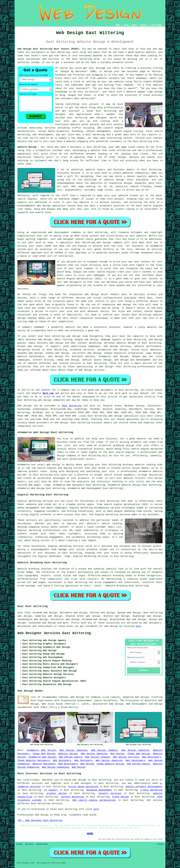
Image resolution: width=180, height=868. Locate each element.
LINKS (126, 25)
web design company (109, 243)
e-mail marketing (152, 790)
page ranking (87, 187)
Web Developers (152, 757)
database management (99, 790)
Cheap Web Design (44, 754)
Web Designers (62, 760)
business (115, 327)
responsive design (120, 183)
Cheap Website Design (110, 764)
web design (61, 423)
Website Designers (44, 764)
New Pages (29, 844)
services (50, 128)
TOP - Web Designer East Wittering (40, 820)
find (27, 613)
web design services (118, 346)
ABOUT (134, 25)
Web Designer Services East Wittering (54, 633)
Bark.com (48, 393)
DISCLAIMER (156, 25)
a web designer (82, 783)
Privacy (161, 844)
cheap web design (68, 360)
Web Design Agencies (74, 750)
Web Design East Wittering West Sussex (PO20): (49, 49)
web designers (73, 282)
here (138, 626)
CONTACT (144, 25)
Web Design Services (126, 757)
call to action (125, 190)
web (69, 336)
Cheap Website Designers (34, 760)
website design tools (119, 180)
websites (128, 173)
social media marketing (83, 787)
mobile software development (144, 787)
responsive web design (84, 294)
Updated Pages (42, 844)
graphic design (57, 793)
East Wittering (72, 406)
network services (110, 793)
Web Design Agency (71, 757)
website (151, 52)
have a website (66, 141)
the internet (116, 56)
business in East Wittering (88, 147)
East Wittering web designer (87, 118)
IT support (51, 790)
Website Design (27, 147)
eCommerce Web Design (41, 750)
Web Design (25, 406)
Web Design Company (105, 750)
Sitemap (19, 844)
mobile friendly (141, 187)
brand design (121, 797)
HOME (118, 25)
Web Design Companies (55, 767)
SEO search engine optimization (94, 800)
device (154, 301)
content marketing (72, 797)
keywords (140, 183)
